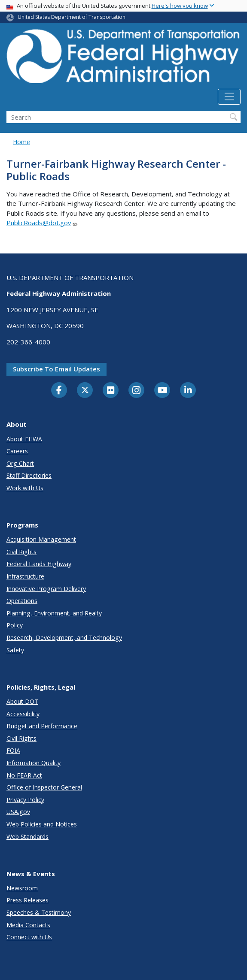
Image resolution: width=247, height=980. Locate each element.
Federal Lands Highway (39, 564)
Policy (15, 625)
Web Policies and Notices (42, 824)
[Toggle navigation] (229, 97)
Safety (15, 650)
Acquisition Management (41, 539)
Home (21, 142)
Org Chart (20, 463)
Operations (22, 601)
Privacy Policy (25, 800)
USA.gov (18, 812)
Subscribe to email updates (56, 369)
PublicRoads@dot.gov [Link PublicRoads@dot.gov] (42, 223)
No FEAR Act (24, 775)
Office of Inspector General (44, 787)
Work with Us (25, 488)
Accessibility (23, 714)
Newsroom (22, 888)
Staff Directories (29, 475)
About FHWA (24, 439)
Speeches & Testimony (39, 912)
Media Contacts (28, 925)
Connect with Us (29, 937)
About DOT (22, 701)
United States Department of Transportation (72, 17)
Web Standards (27, 837)
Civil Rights (21, 552)
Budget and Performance (42, 726)
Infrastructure (25, 576)
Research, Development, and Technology (64, 638)
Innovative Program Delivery (46, 589)
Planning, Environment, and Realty (54, 613)
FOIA (13, 750)
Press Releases (27, 900)
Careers (17, 451)
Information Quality (34, 763)
